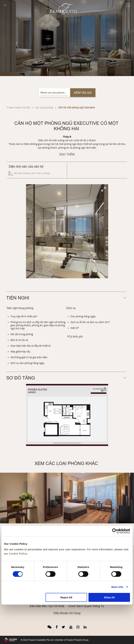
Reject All (66, 597)
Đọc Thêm (67, 154)
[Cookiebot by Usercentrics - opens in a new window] (115, 531)
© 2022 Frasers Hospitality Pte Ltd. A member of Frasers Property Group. (55, 640)
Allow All (109, 597)
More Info (117, 587)
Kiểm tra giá (83, 93)
